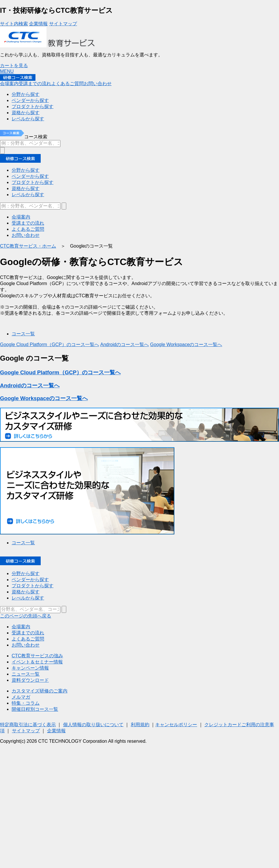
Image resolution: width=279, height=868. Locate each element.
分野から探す (26, 170)
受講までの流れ (35, 84)
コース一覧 (23, 334)
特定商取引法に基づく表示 (28, 725)
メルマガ (21, 697)
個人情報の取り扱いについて (93, 725)
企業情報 (38, 24)
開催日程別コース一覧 (35, 709)
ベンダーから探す (30, 176)
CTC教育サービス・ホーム (28, 246)
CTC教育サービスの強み (37, 656)
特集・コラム (26, 703)
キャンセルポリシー (176, 725)
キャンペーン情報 (30, 668)
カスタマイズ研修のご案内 (40, 691)
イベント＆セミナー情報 (37, 662)
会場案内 (9, 84)
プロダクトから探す (33, 182)
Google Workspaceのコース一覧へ (186, 344)
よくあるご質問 (67, 84)
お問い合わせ (98, 84)
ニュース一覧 (26, 674)
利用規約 (140, 725)
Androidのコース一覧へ (125, 344)
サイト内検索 (14, 24)
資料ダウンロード (30, 680)
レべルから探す (28, 598)
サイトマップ (63, 24)
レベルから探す (28, 195)
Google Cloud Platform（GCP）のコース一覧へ (50, 344)
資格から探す (26, 188)
